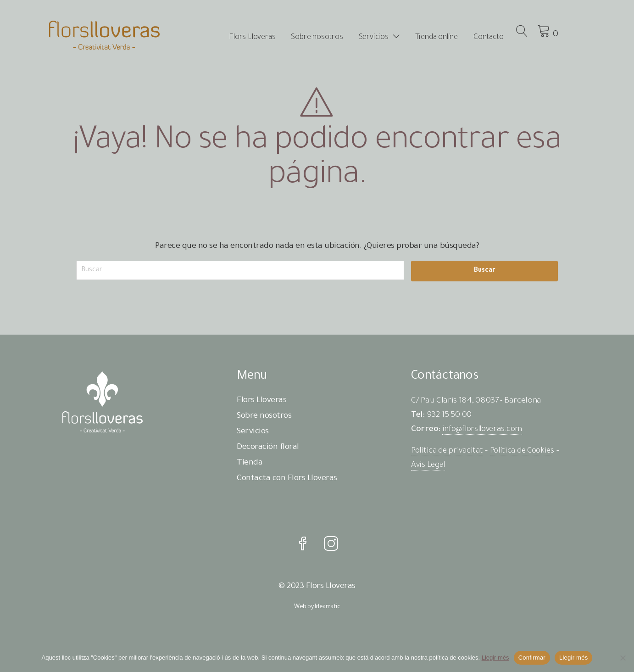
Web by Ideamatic (317, 611)
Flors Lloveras (266, 38)
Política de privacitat (449, 451)
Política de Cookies (528, 451)
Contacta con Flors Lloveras (287, 479)
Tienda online (450, 38)
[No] (623, 658)
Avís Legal (429, 465)
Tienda (250, 463)
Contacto (502, 38)
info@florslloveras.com (484, 430)
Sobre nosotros (331, 38)
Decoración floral (268, 448)
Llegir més (495, 658)
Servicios (387, 38)
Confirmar (532, 658)
